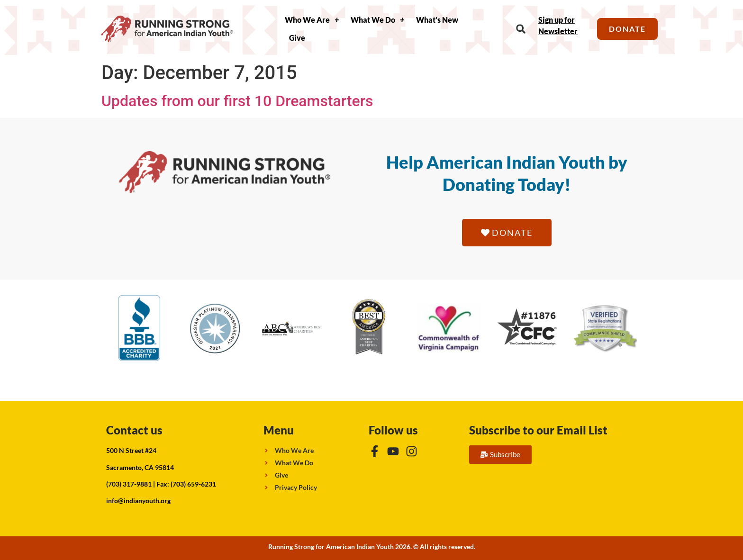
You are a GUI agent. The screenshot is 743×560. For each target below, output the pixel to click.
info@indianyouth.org (138, 501)
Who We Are (312, 20)
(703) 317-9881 (129, 484)
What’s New (437, 20)
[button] (521, 29)
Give (297, 38)
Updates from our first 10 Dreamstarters (237, 101)
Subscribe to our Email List (538, 430)
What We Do (377, 20)
